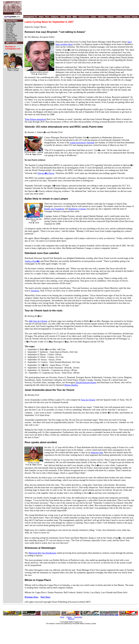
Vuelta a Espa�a (32, 261)
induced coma (97, 452)
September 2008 (12, 36)
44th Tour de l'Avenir (38, 321)
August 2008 (10, 34)
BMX (75, 17)
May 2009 (9, 29)
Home (62, 617)
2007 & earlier (12, 43)
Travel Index (78, 617)
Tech (47, 17)
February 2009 (11, 24)
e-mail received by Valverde (82, 143)
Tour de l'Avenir (88, 400)
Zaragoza (35, 291)
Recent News (12, 21)
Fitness (110, 17)
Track (93, 17)
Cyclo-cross (84, 17)
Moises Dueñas (71, 385)
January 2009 (11, 23)
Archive (69, 617)
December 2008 (11, 41)
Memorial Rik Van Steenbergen (42, 553)
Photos (101, 17)
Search (127, 17)
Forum (135, 17)
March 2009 (10, 26)
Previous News (31, 597)
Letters (119, 17)
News (41, 17)
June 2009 (9, 31)
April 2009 (9, 28)
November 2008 (11, 39)
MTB (69, 17)
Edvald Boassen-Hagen (86, 382)
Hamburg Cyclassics (78, 209)
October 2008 (11, 37)
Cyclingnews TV (30, 17)
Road (63, 17)
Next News (45, 597)
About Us (71, 619)
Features (55, 17)
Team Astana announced (35, 119)
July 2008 (9, 33)
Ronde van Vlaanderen (54, 209)
